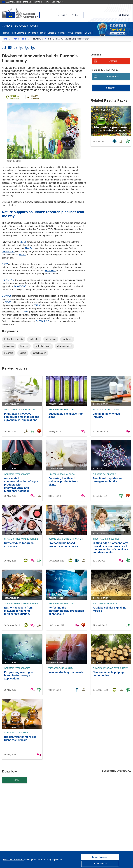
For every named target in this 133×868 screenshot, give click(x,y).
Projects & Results (37, 33)
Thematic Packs (19, 33)
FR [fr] (21, 47)
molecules (34, 339)
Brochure (114, 77)
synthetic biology (43, 346)
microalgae (51, 339)
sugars (23, 353)
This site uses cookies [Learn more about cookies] (14, 859)
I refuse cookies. (100, 864)
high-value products (14, 339)
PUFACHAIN (8, 280)
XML (17, 780)
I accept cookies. (100, 857)
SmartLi (22, 255)
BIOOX (23, 242)
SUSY (5, 264)
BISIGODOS (20, 286)
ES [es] (16, 47)
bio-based (67, 339)
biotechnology (39, 353)
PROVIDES (50, 271)
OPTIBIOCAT (8, 251)
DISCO (8, 302)
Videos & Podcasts (57, 33)
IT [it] (27, 47)
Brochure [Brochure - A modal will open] (113, 61)
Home (6, 33)
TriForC (38, 305)
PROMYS (24, 312)
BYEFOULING (42, 321)
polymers (9, 353)
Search (88, 33)
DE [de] (4, 47)
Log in (63, 15)
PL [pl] (33, 47)
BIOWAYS (7, 296)
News (70, 33)
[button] (75, 15)
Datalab (79, 33)
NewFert (29, 248)
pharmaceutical (64, 346)
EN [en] (10, 47)
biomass (24, 346)
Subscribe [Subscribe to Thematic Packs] (111, 88)
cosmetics (9, 346)
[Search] (124, 15)
